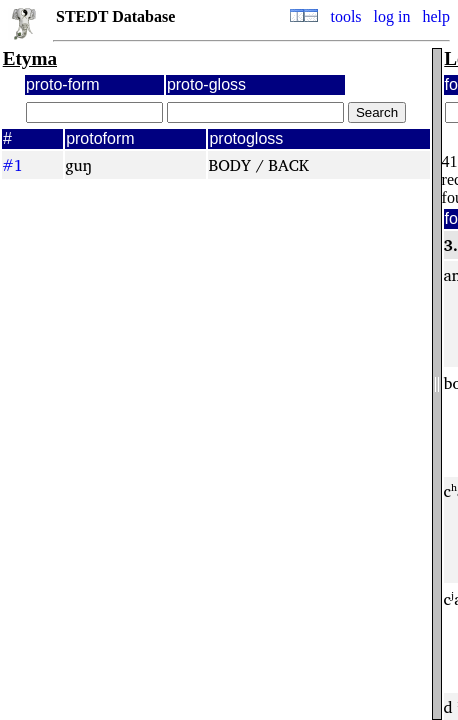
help (436, 16)
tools (345, 16)
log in (392, 16)
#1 (12, 165)
